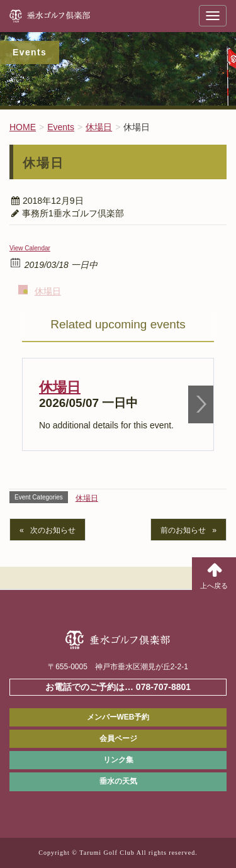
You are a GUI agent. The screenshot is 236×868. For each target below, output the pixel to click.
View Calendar (30, 248)
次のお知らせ (53, 530)
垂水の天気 (118, 781)
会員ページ (118, 738)
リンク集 (118, 760)
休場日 (48, 291)
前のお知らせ (183, 530)
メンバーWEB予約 (118, 717)
